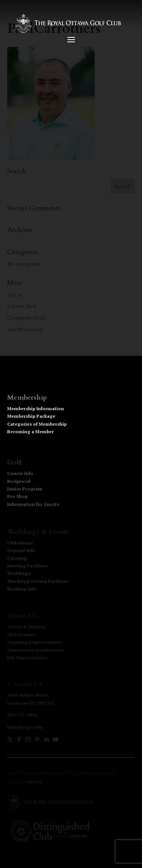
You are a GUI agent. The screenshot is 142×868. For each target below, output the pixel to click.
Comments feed (26, 318)
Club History (21, 635)
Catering (17, 558)
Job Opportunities (27, 658)
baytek (34, 782)
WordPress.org (25, 329)
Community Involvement (35, 650)
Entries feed (22, 306)
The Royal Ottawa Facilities (38, 582)
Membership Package (31, 418)
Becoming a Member (30, 433)
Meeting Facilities (27, 566)
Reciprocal (19, 482)
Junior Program (25, 490)
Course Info (20, 474)
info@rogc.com (25, 727)
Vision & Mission (27, 627)
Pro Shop (17, 497)
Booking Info (22, 589)
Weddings (19, 574)
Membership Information (36, 410)
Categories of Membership (37, 426)
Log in (14, 295)
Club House (20, 543)
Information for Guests (33, 505)
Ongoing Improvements (34, 643)
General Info (21, 551)
